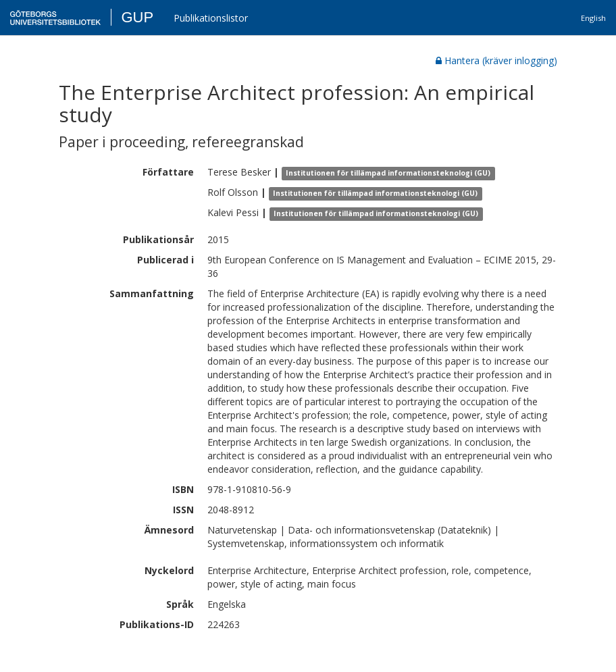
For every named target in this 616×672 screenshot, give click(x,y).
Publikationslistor (211, 18)
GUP (137, 17)
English (593, 18)
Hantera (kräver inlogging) (496, 60)
